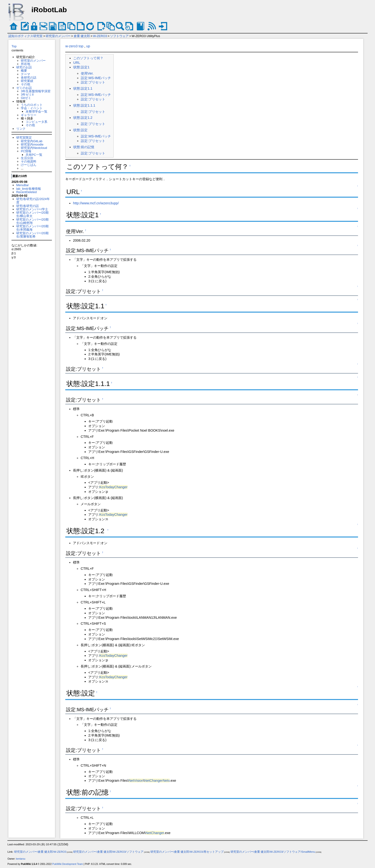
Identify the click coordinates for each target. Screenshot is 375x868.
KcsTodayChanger (113, 487)
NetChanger (155, 833)
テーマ (25, 74)
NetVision (136, 781)
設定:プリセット (93, 82)
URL (77, 63)
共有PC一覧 (34, 155)
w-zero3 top (74, 46)
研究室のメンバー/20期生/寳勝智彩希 (32, 235)
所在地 (25, 64)
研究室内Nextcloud (34, 148)
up (88, 46)
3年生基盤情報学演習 (36, 91)
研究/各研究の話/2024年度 (33, 201)
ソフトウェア (119, 36)
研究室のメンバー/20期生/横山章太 (32, 214)
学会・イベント (32, 108)
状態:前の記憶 (84, 147)
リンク (21, 129)
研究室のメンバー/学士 (32, 209)
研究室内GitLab (32, 141)
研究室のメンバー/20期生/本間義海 (32, 228)
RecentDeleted (27, 192)
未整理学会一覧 (36, 111)
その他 (25, 84)
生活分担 (27, 158)
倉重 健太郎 (82, 36)
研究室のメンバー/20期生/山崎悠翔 (32, 221)
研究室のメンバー (58, 36)
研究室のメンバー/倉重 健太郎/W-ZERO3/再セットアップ (187, 852)
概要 (24, 71)
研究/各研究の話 (28, 206)
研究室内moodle (32, 144)
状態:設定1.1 (83, 88)
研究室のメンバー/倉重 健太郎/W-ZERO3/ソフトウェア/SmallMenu (273, 852)
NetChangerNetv (157, 781)
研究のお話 (24, 67)
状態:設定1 (81, 67)
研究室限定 (24, 138)
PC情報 (26, 151)
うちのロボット (32, 105)
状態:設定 (80, 130)
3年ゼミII (27, 95)
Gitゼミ (26, 98)
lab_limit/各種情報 (29, 189)
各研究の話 (29, 78)
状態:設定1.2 (83, 118)
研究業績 (27, 81)
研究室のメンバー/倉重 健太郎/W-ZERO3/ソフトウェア (108, 852)
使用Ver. (87, 73)
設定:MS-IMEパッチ (96, 78)
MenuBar (23, 185)
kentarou (21, 859)
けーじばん (29, 165)
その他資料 (29, 161)
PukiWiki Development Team (68, 864)
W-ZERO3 (100, 36)
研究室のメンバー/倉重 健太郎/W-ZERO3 (40, 852)
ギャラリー (29, 115)
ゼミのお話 (24, 88)
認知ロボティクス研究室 (25, 36)
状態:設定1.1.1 (84, 105)
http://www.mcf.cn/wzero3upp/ (96, 203)
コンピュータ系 (36, 122)
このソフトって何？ (88, 58)
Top (14, 46)
